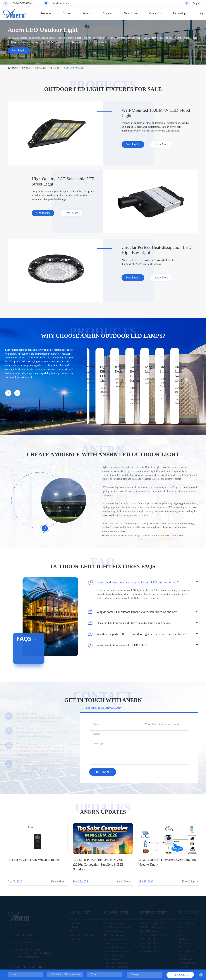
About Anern (130, 13)
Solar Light (40, 68)
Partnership (179, 13)
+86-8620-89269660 (22, 3)
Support (107, 13)
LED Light (55, 68)
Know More (162, 144)
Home (15, 68)
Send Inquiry (19, 51)
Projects (87, 13)
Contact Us (155, 13)
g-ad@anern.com (60, 3)
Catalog (67, 13)
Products (46, 13)
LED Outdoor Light (74, 68)
